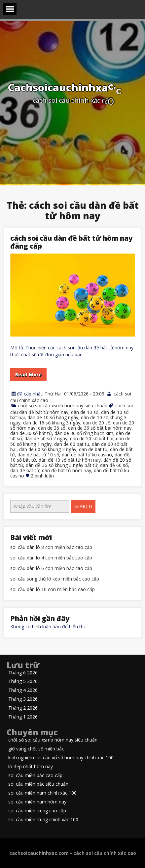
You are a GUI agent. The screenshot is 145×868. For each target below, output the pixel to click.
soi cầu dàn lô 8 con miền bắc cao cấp (51, 547)
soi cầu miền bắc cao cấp (35, 776)
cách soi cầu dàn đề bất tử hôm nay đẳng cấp (72, 242)
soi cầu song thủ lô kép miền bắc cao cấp (55, 579)
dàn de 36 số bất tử (31, 433)
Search (83, 506)
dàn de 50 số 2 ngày (46, 438)
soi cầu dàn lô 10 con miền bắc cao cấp (53, 590)
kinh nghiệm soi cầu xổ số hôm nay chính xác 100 (61, 758)
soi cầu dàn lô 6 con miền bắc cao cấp (51, 569)
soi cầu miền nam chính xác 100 (42, 793)
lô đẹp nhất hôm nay (31, 767)
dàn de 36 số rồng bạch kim (84, 433)
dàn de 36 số (52, 428)
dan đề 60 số (114, 465)
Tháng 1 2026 (23, 717)
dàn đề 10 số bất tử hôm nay (70, 460)
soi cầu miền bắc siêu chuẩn (38, 784)
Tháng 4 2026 (23, 690)
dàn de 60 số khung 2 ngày (48, 449)
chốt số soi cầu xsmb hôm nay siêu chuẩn (63, 406)
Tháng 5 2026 (23, 681)
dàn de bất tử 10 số (38, 455)
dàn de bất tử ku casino (87, 455)
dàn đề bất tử (25, 470)
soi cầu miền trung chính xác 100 (43, 820)
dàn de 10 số (85, 412)
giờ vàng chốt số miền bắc (36, 749)
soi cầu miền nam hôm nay (37, 802)
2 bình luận (42, 476)
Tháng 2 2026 (23, 708)
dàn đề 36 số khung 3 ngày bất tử (62, 465)
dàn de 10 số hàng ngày (53, 417)
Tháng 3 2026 (23, 699)
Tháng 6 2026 (23, 673)
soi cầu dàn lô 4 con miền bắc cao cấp (51, 558)
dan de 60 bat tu (72, 444)
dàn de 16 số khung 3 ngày (52, 423)
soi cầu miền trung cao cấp (37, 811)
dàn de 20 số (97, 423)
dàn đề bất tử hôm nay (67, 470)
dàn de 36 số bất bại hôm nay (100, 428)
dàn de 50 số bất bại (92, 438)
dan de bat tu (93, 449)
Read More (28, 375)
